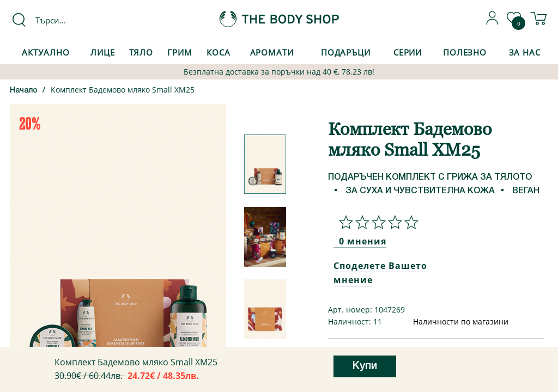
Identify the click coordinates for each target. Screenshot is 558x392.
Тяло (141, 52)
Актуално (46, 52)
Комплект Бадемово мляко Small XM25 (123, 90)
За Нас (525, 52)
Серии (408, 52)
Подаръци (346, 52)
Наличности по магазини (461, 321)
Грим (180, 52)
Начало (24, 91)
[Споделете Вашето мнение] (376, 222)
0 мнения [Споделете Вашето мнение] (363, 241)
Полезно (465, 52)
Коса (219, 52)
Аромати (272, 52)
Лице (103, 52)
